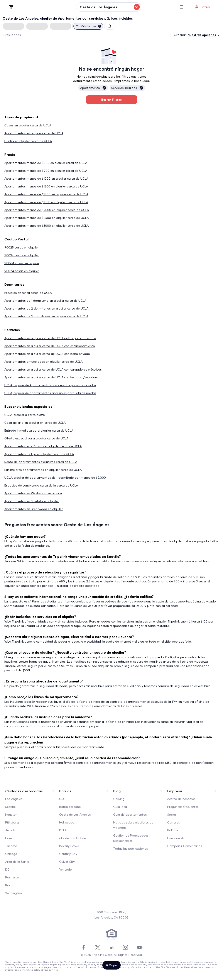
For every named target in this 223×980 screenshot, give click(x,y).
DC (7, 869)
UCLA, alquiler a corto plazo (25, 415)
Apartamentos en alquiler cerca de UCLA (34, 133)
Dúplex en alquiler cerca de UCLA (28, 141)
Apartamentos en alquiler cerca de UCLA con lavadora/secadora (51, 377)
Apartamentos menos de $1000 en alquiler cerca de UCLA (46, 179)
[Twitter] (98, 947)
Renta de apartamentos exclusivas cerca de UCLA (41, 462)
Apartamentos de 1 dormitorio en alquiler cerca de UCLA (45, 301)
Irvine (9, 838)
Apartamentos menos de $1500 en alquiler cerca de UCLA (46, 202)
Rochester (13, 877)
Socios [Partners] (172, 815)
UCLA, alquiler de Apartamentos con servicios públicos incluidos (50, 385)
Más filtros (88, 26)
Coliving (119, 799)
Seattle (10, 807)
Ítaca (9, 885)
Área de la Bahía (17, 862)
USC (62, 799)
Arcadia (11, 830)
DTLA (63, 830)
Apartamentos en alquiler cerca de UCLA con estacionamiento (50, 346)
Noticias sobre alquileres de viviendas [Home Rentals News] (133, 825)
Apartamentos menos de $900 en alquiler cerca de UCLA (46, 171)
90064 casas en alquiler (22, 263)
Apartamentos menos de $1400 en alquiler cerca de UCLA (46, 194)
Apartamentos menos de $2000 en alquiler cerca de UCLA (47, 210)
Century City (68, 854)
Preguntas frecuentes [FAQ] (183, 807)
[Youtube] (139, 947)
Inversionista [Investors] (176, 838)
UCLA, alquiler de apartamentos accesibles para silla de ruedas (50, 393)
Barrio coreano (70, 807)
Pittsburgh (13, 822)
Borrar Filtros (112, 100)
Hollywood (67, 822)
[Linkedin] (111, 947)
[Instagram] (125, 947)
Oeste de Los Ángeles (75, 815)
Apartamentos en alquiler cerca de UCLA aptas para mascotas (50, 338)
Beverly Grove (69, 846)
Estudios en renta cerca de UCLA (28, 293)
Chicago (11, 854)
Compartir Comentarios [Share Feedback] (185, 846)
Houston (11, 815)
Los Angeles (14, 799)
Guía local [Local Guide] (120, 807)
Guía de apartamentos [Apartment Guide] (130, 815)
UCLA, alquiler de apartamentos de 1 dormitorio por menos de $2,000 (55, 478)
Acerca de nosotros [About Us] (181, 799)
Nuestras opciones (204, 35)
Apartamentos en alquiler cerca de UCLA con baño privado (47, 354)
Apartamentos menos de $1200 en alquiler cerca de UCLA (46, 186)
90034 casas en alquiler (22, 255)
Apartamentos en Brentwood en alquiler (34, 509)
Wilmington (14, 893)
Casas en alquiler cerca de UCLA (28, 125)
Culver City (67, 862)
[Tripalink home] (11, 7)
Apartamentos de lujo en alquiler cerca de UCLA (39, 454)
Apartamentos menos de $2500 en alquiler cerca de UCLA (46, 218)
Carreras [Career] (174, 822)
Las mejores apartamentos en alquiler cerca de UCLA (43, 470)
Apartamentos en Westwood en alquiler (33, 493)
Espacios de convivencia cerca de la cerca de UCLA (41, 485)
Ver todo (66, 869)
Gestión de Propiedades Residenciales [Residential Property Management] (131, 838)
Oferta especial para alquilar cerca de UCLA (36, 438)
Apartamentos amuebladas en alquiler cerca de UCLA (43, 362)
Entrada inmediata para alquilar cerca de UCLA (39, 430)
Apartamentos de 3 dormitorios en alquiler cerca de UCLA (46, 316)
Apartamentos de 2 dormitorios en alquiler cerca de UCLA (46, 308)
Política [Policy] (173, 830)
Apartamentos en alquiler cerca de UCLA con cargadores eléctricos (53, 369)
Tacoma (11, 846)
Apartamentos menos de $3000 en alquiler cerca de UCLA (46, 226)
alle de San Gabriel (73, 838)
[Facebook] (84, 947)
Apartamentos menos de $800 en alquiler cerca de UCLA (46, 163)
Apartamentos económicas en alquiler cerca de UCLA (43, 446)
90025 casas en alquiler (22, 247)
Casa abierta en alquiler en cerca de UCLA (35, 423)
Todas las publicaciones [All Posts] (131, 849)
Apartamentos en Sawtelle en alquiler (32, 501)
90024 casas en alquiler (22, 271)
